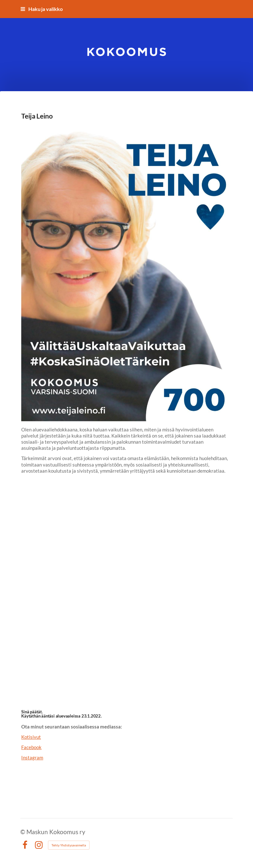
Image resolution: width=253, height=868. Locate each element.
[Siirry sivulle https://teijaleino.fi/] (126, 273)
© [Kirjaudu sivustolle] (23, 832)
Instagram (32, 757)
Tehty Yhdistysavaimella (69, 845)
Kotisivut (31, 737)
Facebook (31, 747)
